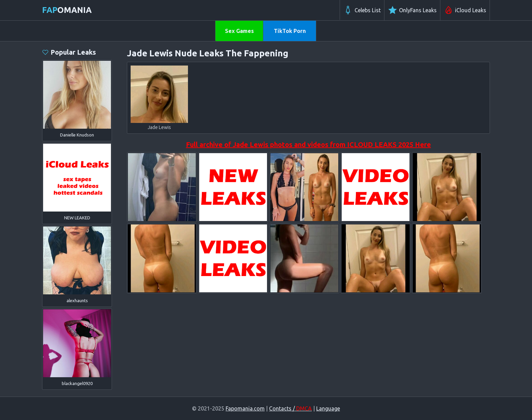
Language (328, 408)
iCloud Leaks (465, 10)
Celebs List (362, 10)
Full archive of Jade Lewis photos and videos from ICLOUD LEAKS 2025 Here (308, 144)
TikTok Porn (290, 31)
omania (67, 10)
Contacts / (290, 408)
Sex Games (239, 31)
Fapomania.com (245, 408)
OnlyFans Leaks (412, 10)
